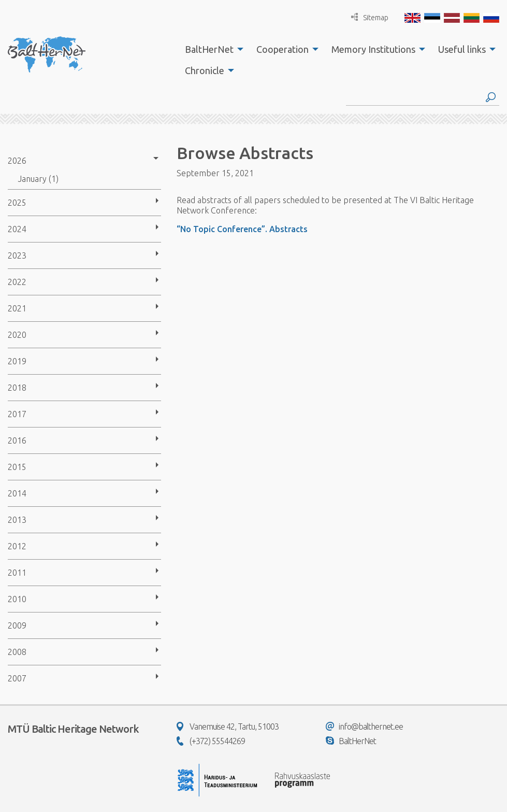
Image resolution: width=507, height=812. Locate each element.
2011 (17, 573)
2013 (17, 520)
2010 (17, 599)
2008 (17, 652)
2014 (17, 493)
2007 (17, 678)
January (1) (38, 179)
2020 (17, 335)
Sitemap (370, 17)
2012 (17, 546)
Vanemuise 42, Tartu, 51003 (228, 726)
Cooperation (283, 49)
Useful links (462, 49)
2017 (17, 414)
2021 (17, 308)
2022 (17, 282)
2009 (17, 625)
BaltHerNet (209, 49)
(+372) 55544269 (211, 741)
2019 (17, 361)
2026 (17, 161)
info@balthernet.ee (364, 726)
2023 (17, 255)
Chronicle (205, 70)
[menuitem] (211, 49)
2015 (17, 467)
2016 (17, 440)
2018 (17, 388)
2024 (17, 229)
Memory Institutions (373, 49)
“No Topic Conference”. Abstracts (242, 229)
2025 (17, 203)
